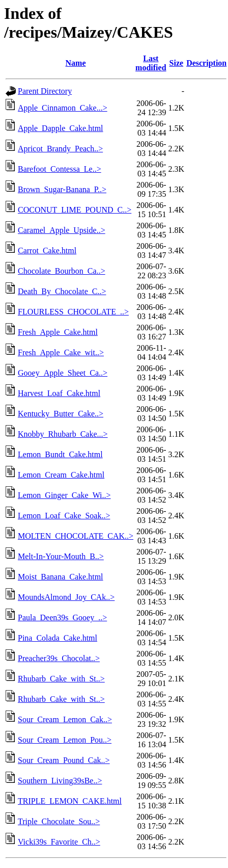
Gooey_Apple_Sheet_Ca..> (63, 373)
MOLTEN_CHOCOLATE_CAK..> (76, 536)
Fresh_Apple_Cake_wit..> (61, 352)
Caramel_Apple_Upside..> (62, 230)
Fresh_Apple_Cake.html (58, 332)
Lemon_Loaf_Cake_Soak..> (64, 516)
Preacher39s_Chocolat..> (59, 658)
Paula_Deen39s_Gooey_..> (62, 617)
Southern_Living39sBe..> (60, 781)
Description (206, 63)
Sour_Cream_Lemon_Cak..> (65, 719)
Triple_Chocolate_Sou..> (59, 821)
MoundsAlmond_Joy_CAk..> (66, 597)
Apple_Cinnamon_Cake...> (63, 108)
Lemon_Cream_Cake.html (61, 475)
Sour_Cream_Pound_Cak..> (64, 760)
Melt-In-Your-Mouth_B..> (61, 556)
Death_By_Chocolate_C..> (62, 291)
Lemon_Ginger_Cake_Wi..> (64, 495)
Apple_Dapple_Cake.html (61, 128)
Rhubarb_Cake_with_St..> (61, 679)
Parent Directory (45, 91)
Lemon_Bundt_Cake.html (60, 454)
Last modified (151, 63)
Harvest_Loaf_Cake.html (59, 393)
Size (177, 63)
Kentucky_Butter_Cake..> (61, 414)
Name (76, 63)
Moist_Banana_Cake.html (61, 577)
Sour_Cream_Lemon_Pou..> (65, 740)
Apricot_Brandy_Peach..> (60, 149)
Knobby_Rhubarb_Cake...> (63, 434)
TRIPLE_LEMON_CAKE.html (70, 801)
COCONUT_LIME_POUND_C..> (75, 210)
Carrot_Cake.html (47, 251)
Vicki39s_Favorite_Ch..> (59, 842)
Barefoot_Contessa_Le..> (60, 169)
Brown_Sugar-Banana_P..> (62, 189)
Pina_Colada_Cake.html (58, 638)
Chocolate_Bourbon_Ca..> (62, 271)
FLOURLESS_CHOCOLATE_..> (73, 312)
